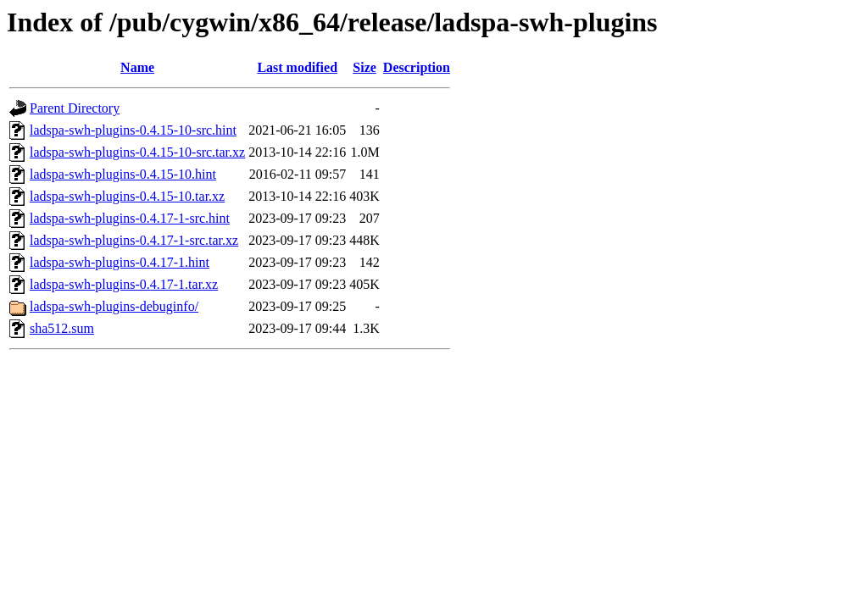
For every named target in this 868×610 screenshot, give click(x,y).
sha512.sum (62, 328)
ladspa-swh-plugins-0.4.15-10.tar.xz (127, 196)
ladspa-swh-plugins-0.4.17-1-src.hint (130, 218)
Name (137, 67)
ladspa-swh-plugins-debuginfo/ (114, 306)
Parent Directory (75, 108)
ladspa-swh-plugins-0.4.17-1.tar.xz (124, 284)
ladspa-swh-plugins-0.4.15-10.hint (123, 174)
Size (364, 67)
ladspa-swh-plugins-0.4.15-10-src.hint (133, 130)
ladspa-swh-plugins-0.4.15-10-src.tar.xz (137, 152)
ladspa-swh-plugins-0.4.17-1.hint (120, 262)
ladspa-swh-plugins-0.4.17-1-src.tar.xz (134, 240)
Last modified (297, 67)
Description (417, 67)
